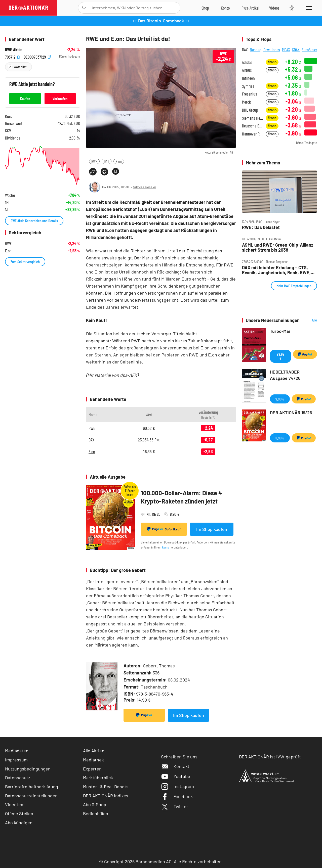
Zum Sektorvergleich (25, 262)
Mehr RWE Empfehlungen (294, 286)
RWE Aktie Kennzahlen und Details (34, 221)
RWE (94, 161)
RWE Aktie (13, 50)
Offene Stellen (19, 813)
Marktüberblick (98, 778)
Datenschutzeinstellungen (31, 796)
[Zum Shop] (205, 8)
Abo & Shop (95, 804)
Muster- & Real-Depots (106, 787)
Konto (166, 547)
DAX (107, 161)
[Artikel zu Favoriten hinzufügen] (116, 171)
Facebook (177, 796)
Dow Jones (272, 50)
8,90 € (280, 438)
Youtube (176, 776)
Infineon (248, 78)
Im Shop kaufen (212, 529)
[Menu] (308, 8)
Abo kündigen (19, 823)
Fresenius (250, 94)
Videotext (15, 804)
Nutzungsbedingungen (28, 769)
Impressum (16, 760)
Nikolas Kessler (145, 187)
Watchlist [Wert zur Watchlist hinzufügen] (20, 67)
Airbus (247, 70)
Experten (92, 769)
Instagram (177, 786)
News (272, 62)
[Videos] (274, 8)
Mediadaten (17, 751)
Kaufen (25, 98)
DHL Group (250, 110)
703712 (13, 56)
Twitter (175, 806)
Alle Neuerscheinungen (310, 320)
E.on (119, 161)
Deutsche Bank (252, 126)
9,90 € (280, 399)
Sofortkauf (164, 529)
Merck (246, 102)
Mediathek (93, 760)
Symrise (248, 86)
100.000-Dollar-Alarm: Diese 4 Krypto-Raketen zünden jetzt (182, 497)
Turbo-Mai (280, 331)
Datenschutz (18, 778)
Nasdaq (256, 50)
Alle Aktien (94, 751)
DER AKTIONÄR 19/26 (291, 413)
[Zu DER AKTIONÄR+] (250, 8)
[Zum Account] (225, 8)
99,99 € (281, 356)
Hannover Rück (252, 134)
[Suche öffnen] (84, 8)
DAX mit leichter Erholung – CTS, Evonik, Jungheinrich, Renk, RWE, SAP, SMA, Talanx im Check (276, 270)
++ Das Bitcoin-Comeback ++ (161, 21)
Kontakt (175, 766)
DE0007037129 (37, 56)
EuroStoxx (309, 50)
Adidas (247, 62)
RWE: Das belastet (261, 227)
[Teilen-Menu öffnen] (93, 172)
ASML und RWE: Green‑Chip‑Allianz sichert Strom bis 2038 (278, 247)
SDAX (296, 50)
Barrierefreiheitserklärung (32, 787)
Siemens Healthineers (252, 118)
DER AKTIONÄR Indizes (106, 796)
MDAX (286, 50)
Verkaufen (60, 98)
